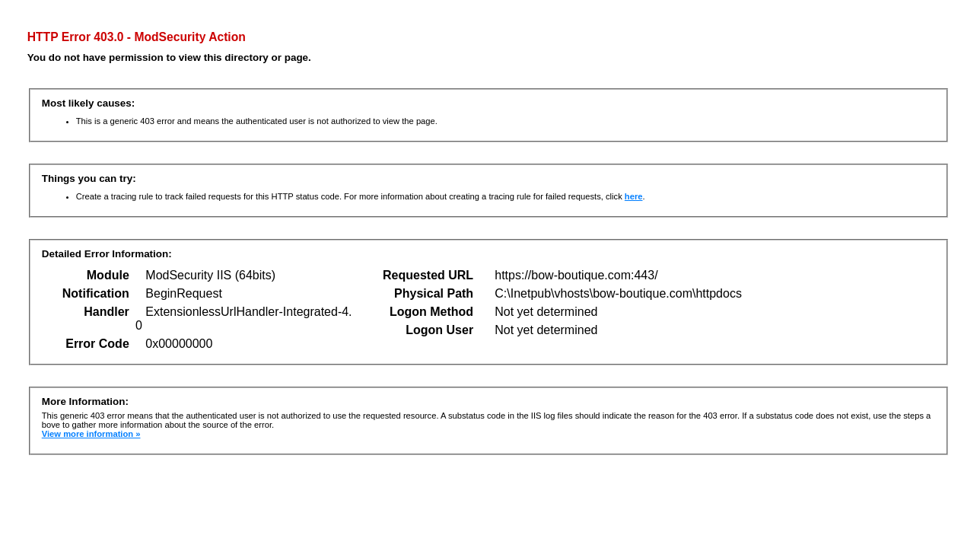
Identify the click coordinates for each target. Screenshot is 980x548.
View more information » (91, 434)
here (634, 196)
